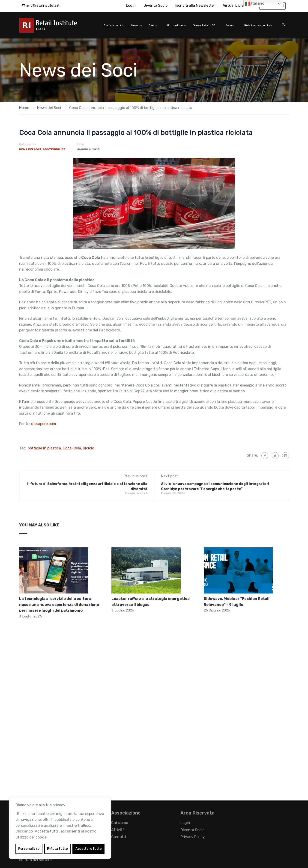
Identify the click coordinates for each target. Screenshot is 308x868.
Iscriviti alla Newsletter (195, 5)
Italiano (254, 4)
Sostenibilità (54, 149)
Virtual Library (235, 5)
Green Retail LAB (204, 25)
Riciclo (88, 448)
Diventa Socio (155, 5)
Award (230, 25)
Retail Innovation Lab (258, 25)
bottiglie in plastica (44, 448)
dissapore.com (44, 424)
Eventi (153, 25)
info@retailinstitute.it (43, 6)
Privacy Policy (193, 837)
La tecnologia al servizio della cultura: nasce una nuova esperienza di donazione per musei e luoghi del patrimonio (59, 605)
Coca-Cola (72, 448)
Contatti (119, 837)
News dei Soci (30, 149)
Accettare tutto (89, 849)
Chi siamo (120, 823)
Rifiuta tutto (57, 849)
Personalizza (29, 849)
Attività (118, 830)
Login (131, 5)
